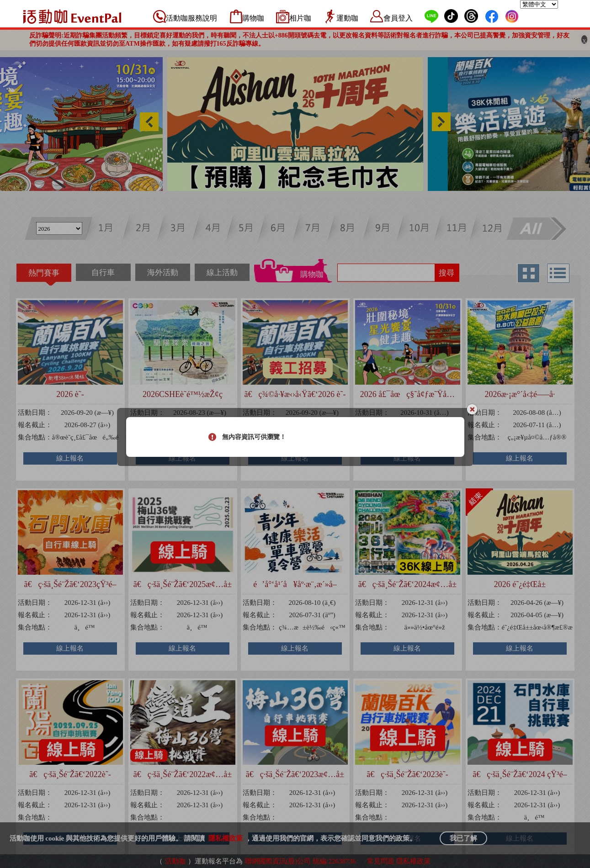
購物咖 (253, 18)
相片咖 (300, 18)
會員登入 (398, 18)
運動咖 (347, 18)
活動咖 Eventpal (72, 16)
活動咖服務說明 (191, 18)
